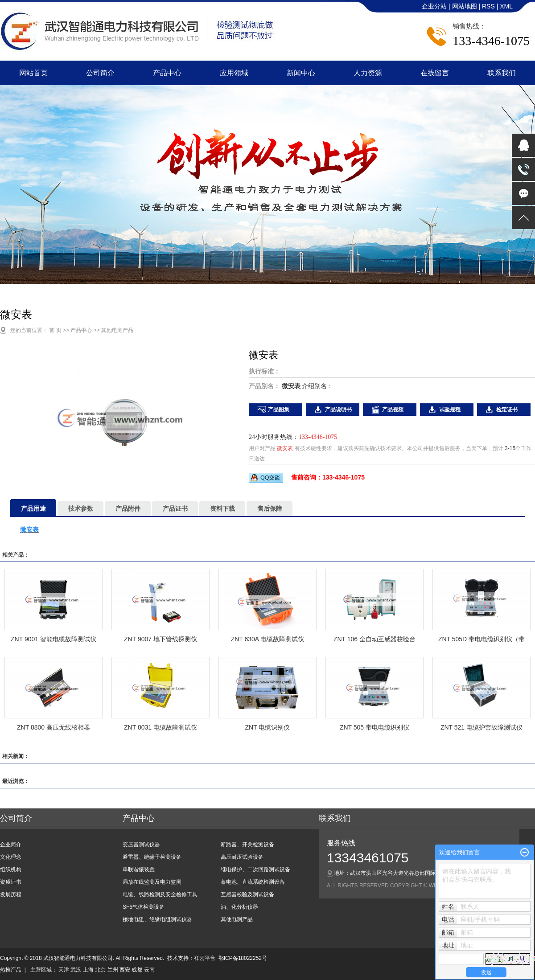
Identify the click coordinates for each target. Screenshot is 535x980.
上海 (88, 970)
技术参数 (81, 508)
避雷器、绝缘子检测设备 (152, 857)
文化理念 (11, 857)
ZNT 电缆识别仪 (268, 727)
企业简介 (11, 845)
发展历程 (11, 894)
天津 (64, 970)
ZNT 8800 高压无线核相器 (53, 727)
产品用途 (33, 508)
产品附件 (128, 508)
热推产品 (11, 970)
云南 (149, 970)
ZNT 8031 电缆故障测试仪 (160, 727)
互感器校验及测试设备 (247, 894)
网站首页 (33, 73)
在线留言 (435, 73)
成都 (137, 970)
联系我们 (502, 73)
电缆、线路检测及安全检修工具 (160, 894)
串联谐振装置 (139, 869)
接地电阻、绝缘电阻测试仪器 (157, 919)
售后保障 (270, 508)
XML (506, 6)
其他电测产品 (117, 330)
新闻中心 (301, 73)
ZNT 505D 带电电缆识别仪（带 (481, 639)
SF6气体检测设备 (144, 907)
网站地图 (465, 6)
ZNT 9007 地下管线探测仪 (160, 639)
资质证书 (11, 882)
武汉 (76, 970)
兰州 (113, 970)
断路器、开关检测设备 (247, 845)
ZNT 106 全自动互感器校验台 (374, 639)
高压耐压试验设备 (242, 857)
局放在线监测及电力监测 (152, 882)
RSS (488, 6)
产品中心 (167, 73)
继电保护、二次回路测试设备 (255, 869)
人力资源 (368, 73)
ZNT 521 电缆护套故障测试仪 (481, 727)
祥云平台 (205, 958)
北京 (100, 970)
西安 (125, 970)
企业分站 (434, 6)
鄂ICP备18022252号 (243, 958)
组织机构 (11, 869)
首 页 (55, 330)
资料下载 (222, 508)
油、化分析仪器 (239, 907)
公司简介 (100, 73)
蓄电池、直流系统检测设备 (253, 882)
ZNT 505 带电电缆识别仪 (374, 727)
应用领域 (234, 73)
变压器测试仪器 (141, 845)
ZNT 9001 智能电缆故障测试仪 (53, 639)
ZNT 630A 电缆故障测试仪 (268, 639)
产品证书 (175, 508)
